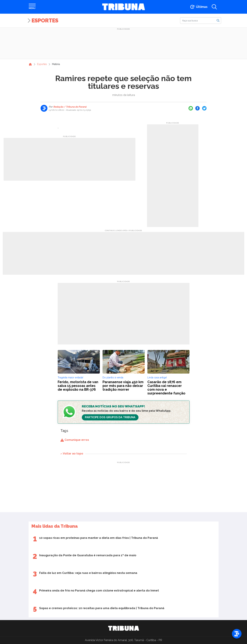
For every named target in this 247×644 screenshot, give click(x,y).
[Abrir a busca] (214, 7)
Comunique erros (75, 440)
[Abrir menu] (32, 7)
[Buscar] (201, 21)
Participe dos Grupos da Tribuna (110, 417)
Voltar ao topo (72, 454)
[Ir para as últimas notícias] (198, 7)
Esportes (45, 20)
